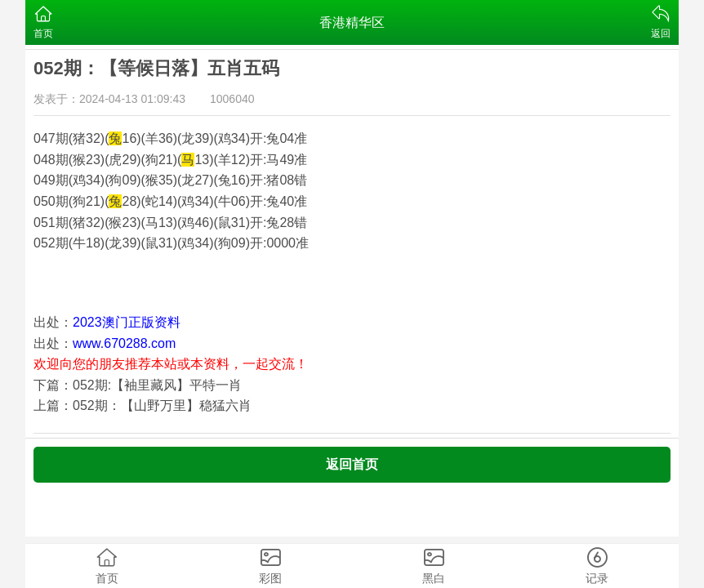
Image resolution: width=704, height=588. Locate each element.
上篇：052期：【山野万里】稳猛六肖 (143, 405)
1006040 (232, 99)
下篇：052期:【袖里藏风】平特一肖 (138, 385)
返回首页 (352, 464)
